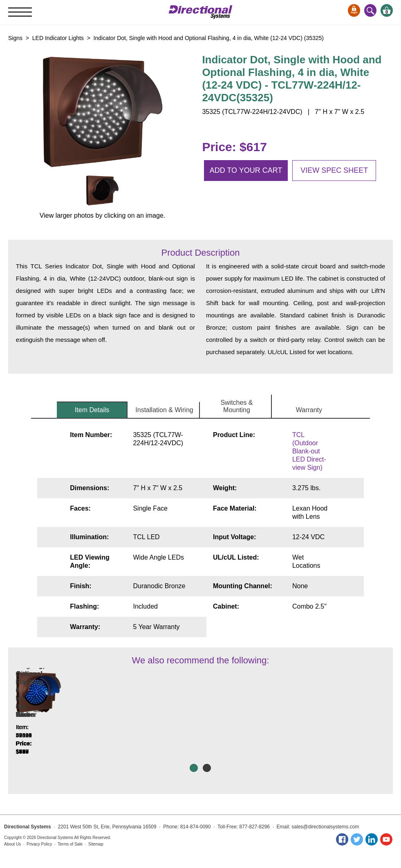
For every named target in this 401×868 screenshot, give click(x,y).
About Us (12, 844)
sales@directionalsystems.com (325, 827)
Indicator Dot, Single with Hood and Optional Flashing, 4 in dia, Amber (127, 719)
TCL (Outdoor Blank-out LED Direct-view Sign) (309, 451)
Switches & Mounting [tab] (236, 406)
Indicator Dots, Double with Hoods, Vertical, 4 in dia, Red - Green (53, 723)
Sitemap (96, 844)
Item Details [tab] (92, 410)
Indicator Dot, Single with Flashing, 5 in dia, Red (200, 723)
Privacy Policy (39, 844)
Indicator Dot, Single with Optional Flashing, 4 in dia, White (274, 723)
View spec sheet (334, 170)
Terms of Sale (70, 844)
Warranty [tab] (309, 410)
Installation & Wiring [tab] (164, 410)
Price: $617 (234, 147)
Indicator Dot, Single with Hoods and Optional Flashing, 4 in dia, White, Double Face (348, 719)
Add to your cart (246, 170)
